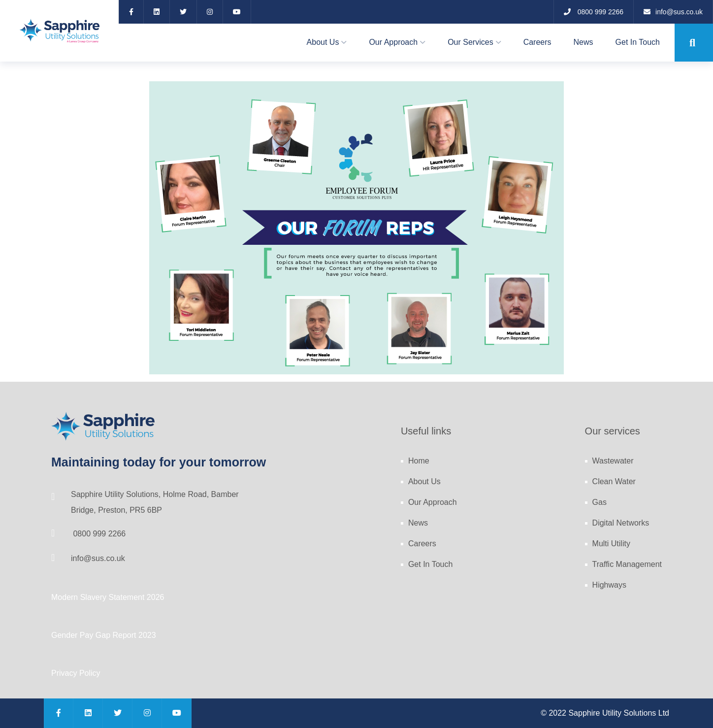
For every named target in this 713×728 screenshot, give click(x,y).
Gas (600, 502)
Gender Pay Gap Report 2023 (104, 635)
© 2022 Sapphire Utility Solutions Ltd (605, 713)
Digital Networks (621, 523)
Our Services (470, 42)
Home (419, 461)
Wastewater (613, 461)
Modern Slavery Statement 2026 (108, 597)
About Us (323, 42)
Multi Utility (611, 544)
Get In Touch (638, 42)
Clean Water (614, 481)
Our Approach (393, 42)
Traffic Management (627, 564)
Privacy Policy (76, 673)
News (583, 42)
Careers (537, 42)
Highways (609, 585)
